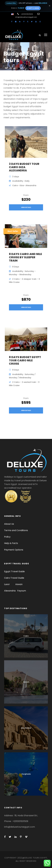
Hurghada (26, 774)
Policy (7, 537)
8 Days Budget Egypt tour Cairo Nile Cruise (25, 360)
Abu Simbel (26, 728)
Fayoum (22, 591)
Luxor (7, 584)
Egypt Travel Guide (14, 571)
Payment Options (14, 550)
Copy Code (33, 8)
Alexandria (10, 591)
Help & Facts (11, 543)
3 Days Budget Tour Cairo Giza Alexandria (24, 167)
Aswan (19, 584)
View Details (26, 207)
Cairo (26, 636)
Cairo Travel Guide (14, 578)
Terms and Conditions (16, 530)
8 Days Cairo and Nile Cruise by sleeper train (25, 257)
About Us (9, 524)
